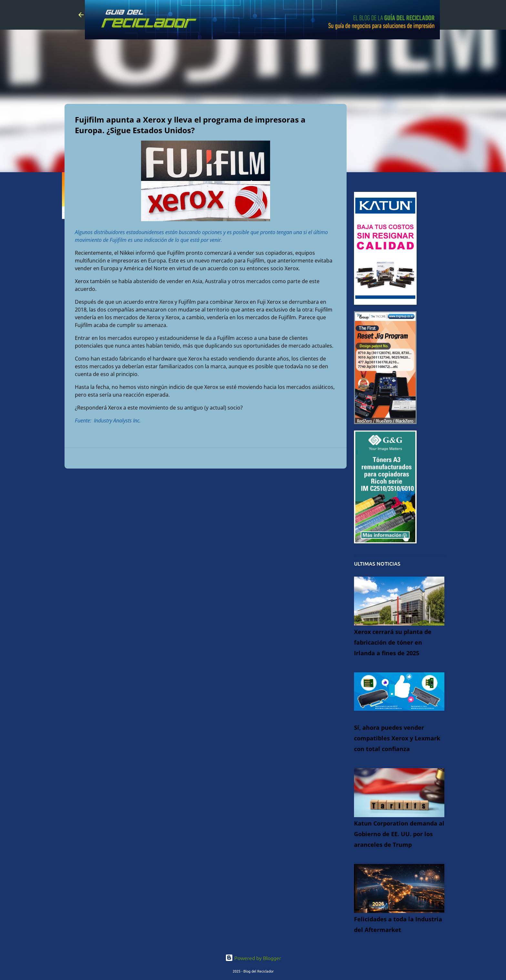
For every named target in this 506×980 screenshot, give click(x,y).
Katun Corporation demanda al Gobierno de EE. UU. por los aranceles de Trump (399, 834)
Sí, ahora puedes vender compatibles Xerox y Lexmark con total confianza (397, 738)
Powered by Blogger (253, 958)
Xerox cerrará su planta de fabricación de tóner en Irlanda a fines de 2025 (393, 642)
